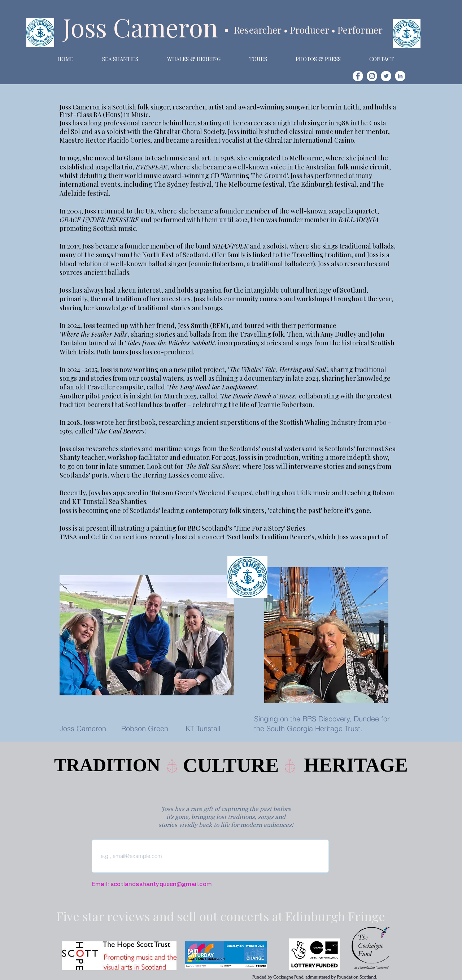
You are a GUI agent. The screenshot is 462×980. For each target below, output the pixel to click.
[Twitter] (386, 76)
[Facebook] (358, 76)
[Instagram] (372, 76)
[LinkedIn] (400, 76)
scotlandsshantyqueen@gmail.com (161, 884)
